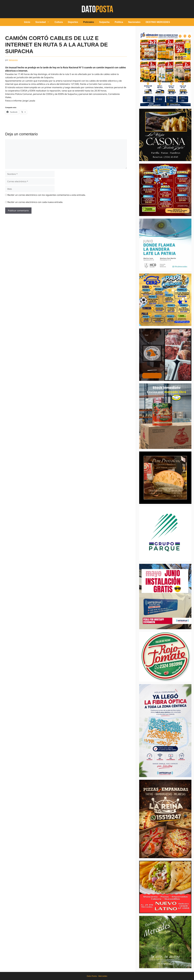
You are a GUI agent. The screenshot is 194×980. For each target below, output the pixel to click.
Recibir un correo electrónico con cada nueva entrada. (35, 202)
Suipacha (104, 22)
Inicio (27, 22)
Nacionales (134, 22)
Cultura (59, 22)
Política (119, 22)
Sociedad (44, 22)
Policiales (89, 22)
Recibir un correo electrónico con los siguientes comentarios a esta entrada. (46, 195)
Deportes (73, 22)
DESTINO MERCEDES (158, 22)
